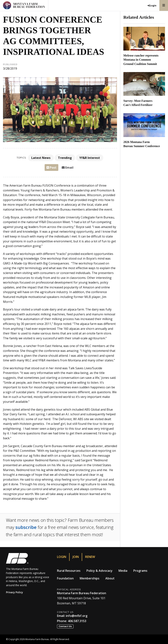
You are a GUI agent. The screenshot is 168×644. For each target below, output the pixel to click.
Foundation (65, 578)
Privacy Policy (14, 592)
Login (62, 557)
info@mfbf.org (77, 616)
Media (123, 571)
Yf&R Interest (90, 158)
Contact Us (65, 626)
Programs (140, 571)
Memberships (90, 578)
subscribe (26, 527)
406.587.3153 (77, 621)
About (110, 578)
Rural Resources (69, 571)
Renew (90, 557)
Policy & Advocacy (99, 571)
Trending (65, 158)
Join (76, 557)
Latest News (41, 158)
